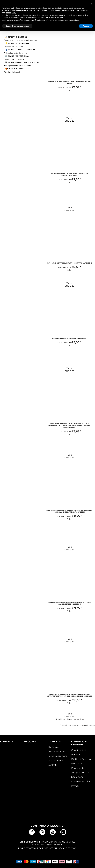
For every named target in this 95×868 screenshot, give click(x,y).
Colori (69, 90)
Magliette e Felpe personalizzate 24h (21, 40)
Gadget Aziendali (12, 72)
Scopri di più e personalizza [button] (17, 26)
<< (6, 34)
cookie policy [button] (11, 13)
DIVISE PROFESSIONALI (16, 59)
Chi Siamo (53, 747)
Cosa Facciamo (56, 752)
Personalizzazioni (57, 756)
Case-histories (55, 761)
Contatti (52, 765)
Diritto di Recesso (81, 759)
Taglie (69, 118)
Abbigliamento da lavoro (16, 53)
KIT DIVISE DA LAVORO (15, 47)
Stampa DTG (63, 516)
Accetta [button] (86, 26)
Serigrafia (63, 88)
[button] (8, 754)
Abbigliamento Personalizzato (18, 66)
